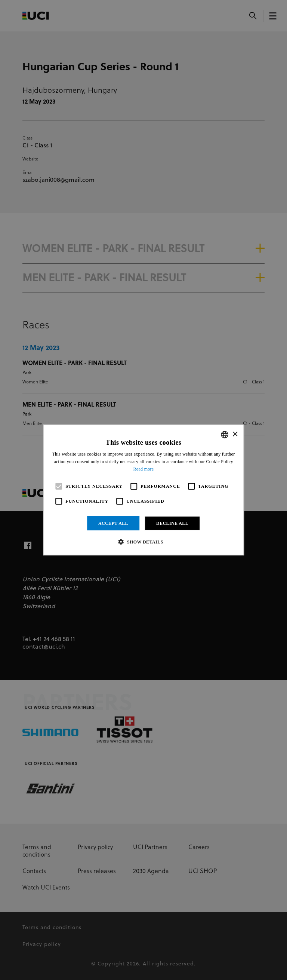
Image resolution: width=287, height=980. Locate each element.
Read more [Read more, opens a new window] (143, 469)
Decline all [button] (172, 523)
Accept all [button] (113, 523)
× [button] (235, 434)
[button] (143, 542)
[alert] (143, 490)
